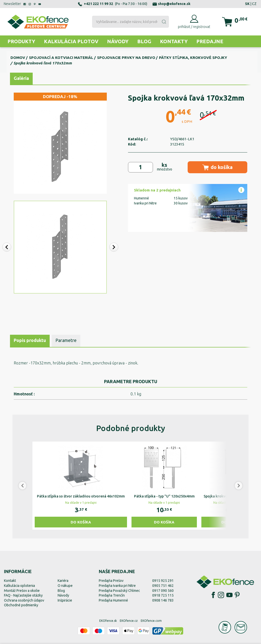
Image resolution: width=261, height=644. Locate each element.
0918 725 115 (163, 595)
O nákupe (65, 586)
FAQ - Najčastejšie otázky (23, 595)
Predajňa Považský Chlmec (119, 591)
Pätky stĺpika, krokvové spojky (193, 58)
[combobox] (131, 22)
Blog (144, 41)
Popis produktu (30, 340)
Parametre (66, 340)
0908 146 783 (163, 600)
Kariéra (63, 581)
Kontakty (174, 41)
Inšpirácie (65, 600)
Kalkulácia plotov (71, 41)
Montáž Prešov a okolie (22, 591)
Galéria (21, 78)
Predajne (210, 41)
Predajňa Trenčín (112, 595)
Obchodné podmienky (21, 605)
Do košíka (81, 522)
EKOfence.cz (129, 621)
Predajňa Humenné (113, 600)
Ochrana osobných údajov (24, 600)
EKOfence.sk (108, 621)
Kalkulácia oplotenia (19, 586)
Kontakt (10, 581)
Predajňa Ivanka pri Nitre (117, 586)
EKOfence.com (151, 621)
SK (247, 4)
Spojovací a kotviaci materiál (61, 58)
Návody (118, 41)
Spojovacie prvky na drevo (126, 58)
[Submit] (164, 22)
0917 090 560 (163, 591)
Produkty (21, 41)
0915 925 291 (163, 581)
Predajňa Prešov (111, 581)
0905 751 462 (163, 586)
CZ (254, 4)
